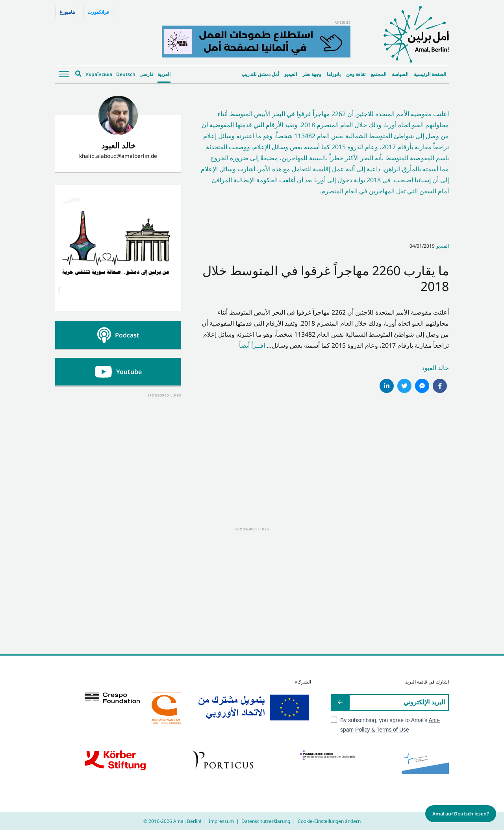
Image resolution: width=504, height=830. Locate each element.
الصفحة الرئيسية (430, 74)
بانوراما (334, 74)
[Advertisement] (118, 448)
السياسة (400, 74)
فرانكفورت (98, 12)
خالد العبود (435, 368)
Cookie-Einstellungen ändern (329, 821)
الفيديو (291, 74)
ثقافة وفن (356, 74)
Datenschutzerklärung (266, 821)
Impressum (221, 821)
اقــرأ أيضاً (252, 345)
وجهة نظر (312, 74)
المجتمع (379, 74)
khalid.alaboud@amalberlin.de (118, 156)
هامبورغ (67, 12)
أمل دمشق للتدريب (260, 74)
